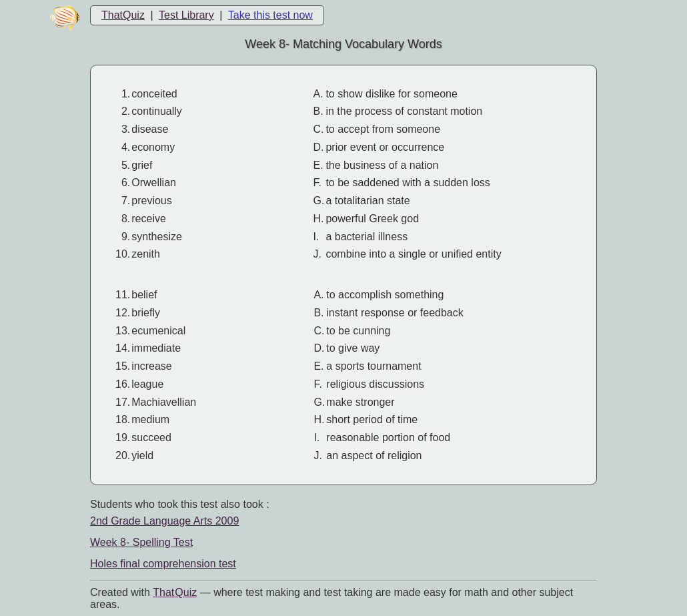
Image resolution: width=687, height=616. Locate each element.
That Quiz (175, 592)
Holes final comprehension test (163, 564)
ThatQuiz (123, 15)
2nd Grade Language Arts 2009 (164, 521)
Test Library (186, 15)
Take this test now (270, 15)
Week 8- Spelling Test (141, 542)
